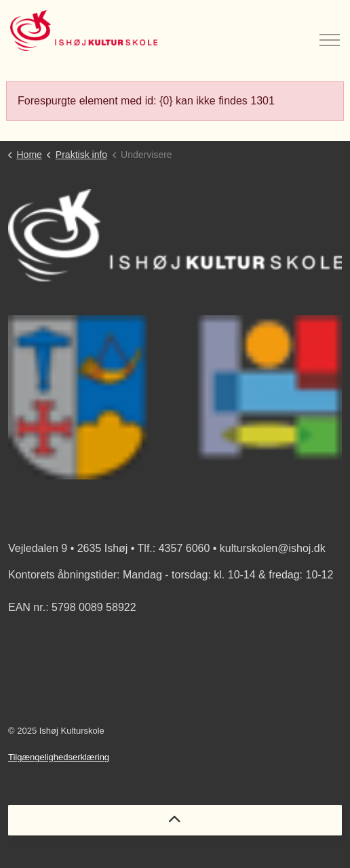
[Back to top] (175, 820)
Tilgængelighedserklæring (59, 757)
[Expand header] (330, 31)
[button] (175, 397)
